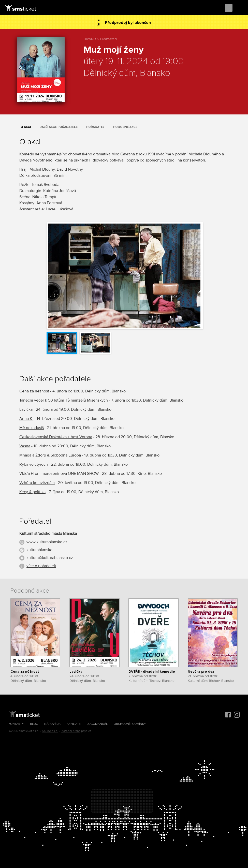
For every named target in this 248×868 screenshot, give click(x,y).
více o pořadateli (41, 566)
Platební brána (71, 731)
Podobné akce (125, 127)
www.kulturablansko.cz (47, 542)
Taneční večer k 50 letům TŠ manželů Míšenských (64, 400)
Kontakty (16, 724)
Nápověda (52, 724)
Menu (240, 8)
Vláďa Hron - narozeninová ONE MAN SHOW (59, 474)
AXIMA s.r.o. (50, 731)
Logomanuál (97, 724)
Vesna (25, 446)
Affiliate (74, 724)
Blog (34, 724)
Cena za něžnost (34, 391)
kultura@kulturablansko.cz (50, 558)
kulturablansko (39, 550)
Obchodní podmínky (130, 724)
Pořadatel (95, 127)
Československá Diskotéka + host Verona (56, 437)
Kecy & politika (32, 492)
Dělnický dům (110, 73)
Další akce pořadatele (59, 127)
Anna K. (26, 419)
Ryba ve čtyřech (34, 464)
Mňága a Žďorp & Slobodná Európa (50, 455)
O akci (26, 127)
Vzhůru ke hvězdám (37, 483)
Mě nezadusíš (32, 428)
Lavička (26, 409)
